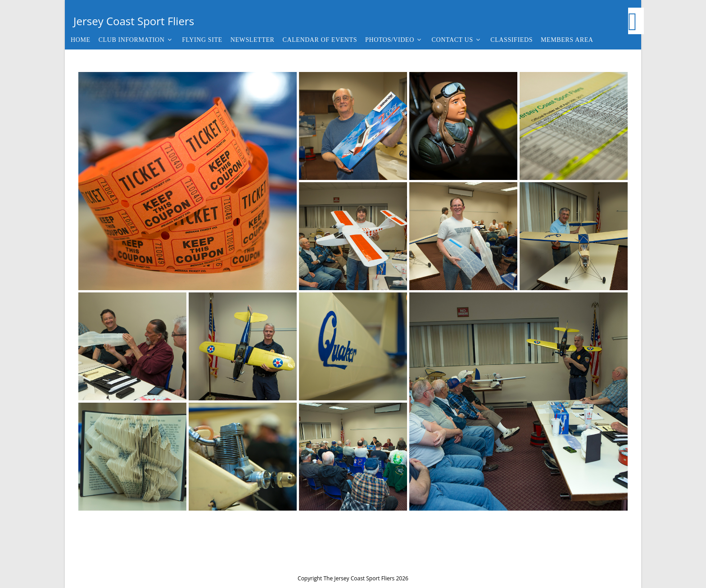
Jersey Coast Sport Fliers (134, 21)
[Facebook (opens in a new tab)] (636, 21)
